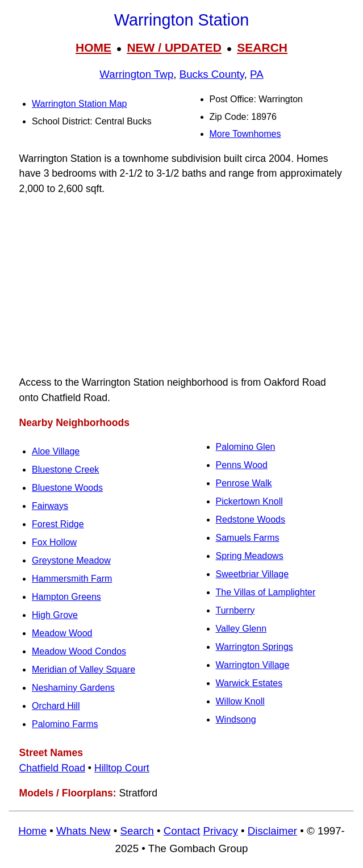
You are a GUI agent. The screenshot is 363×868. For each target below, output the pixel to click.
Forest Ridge (58, 524)
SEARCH (262, 47)
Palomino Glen (246, 447)
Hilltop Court (122, 768)
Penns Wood (242, 465)
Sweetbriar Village (253, 574)
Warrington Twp (136, 74)
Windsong (236, 719)
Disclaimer (272, 831)
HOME (93, 47)
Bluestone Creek (65, 470)
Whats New (84, 831)
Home (32, 831)
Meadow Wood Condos (79, 651)
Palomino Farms (65, 724)
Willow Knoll (240, 701)
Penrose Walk (244, 483)
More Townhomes (245, 134)
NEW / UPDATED (174, 47)
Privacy (220, 831)
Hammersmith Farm (72, 579)
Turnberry (235, 610)
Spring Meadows (250, 556)
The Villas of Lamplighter (266, 592)
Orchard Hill (56, 706)
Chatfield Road (52, 768)
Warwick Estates (249, 683)
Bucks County (212, 74)
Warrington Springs (254, 647)
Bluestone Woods (67, 488)
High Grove (55, 615)
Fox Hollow (54, 542)
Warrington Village (253, 665)
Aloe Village (56, 451)
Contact (182, 831)
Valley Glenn (241, 629)
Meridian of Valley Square (84, 669)
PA (257, 74)
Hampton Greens (66, 597)
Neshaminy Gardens (73, 688)
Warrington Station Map (79, 104)
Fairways (50, 506)
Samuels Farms (248, 538)
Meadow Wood (62, 633)
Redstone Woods (251, 519)
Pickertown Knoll (249, 501)
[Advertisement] (181, 286)
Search (137, 831)
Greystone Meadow (71, 560)
